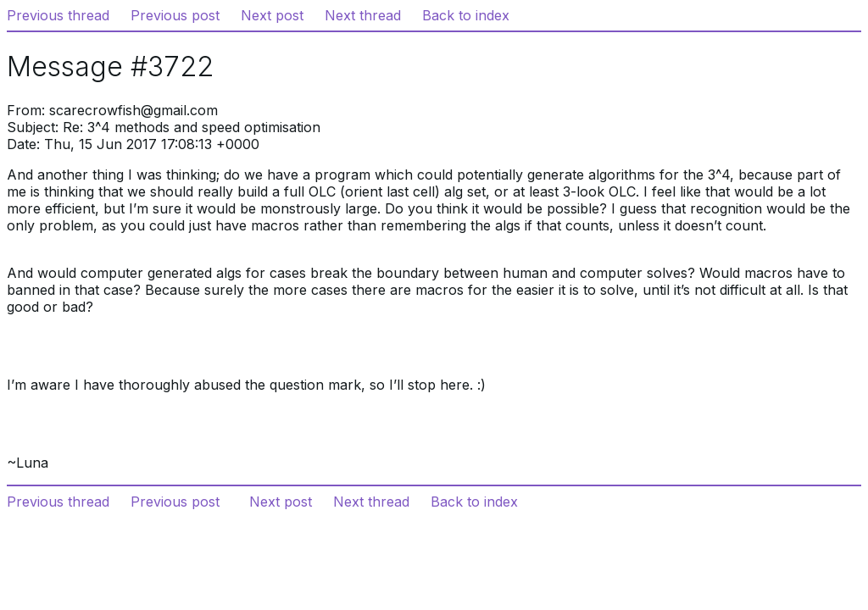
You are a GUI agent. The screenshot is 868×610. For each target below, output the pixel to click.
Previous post (175, 15)
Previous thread (58, 15)
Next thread (363, 15)
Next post (272, 15)
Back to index (466, 15)
